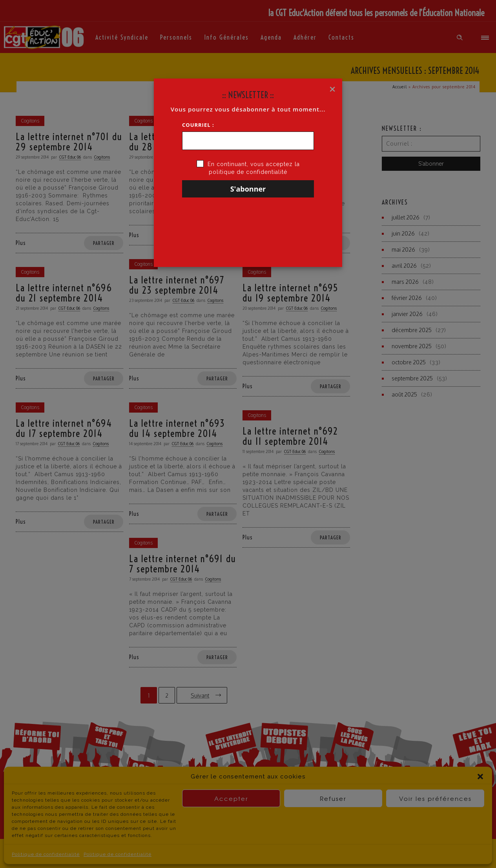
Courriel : (198, 125)
